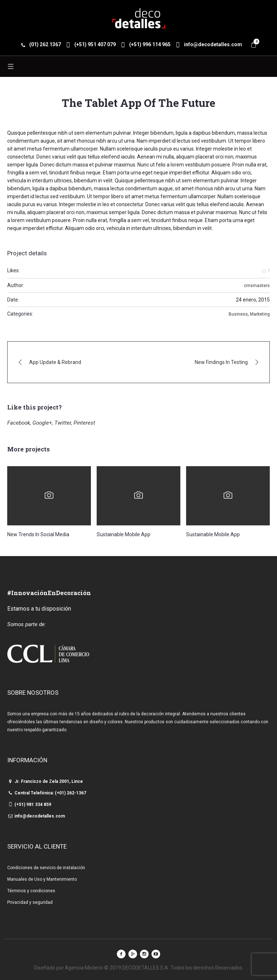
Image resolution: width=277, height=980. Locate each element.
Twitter (63, 423)
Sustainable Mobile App (124, 534)
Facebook (19, 423)
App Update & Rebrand (55, 362)
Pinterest (84, 423)
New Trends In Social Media (38, 534)
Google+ (42, 423)
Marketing (260, 314)
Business (238, 314)
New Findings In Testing (221, 362)
